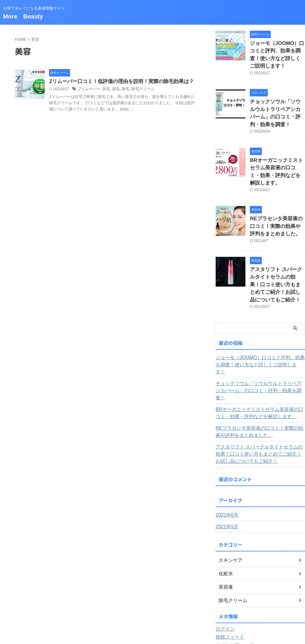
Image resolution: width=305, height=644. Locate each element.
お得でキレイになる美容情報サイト (152, 616)
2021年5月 (226, 468)
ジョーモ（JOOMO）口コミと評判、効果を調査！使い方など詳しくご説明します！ (277, 50)
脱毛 (113, 90)
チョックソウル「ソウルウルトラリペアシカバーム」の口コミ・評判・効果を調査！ (277, 98)
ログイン (224, 570)
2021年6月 (226, 456)
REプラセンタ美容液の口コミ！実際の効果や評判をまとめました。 (277, 194)
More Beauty (23, 16)
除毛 (122, 90)
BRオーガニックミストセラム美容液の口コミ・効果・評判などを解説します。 (277, 146)
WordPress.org (229, 594)
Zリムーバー (89, 90)
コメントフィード (232, 586)
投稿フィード (228, 578)
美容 (104, 90)
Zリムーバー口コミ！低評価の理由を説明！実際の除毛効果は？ (117, 82)
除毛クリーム (139, 90)
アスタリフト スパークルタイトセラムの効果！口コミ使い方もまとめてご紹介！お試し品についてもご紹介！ (260, 395)
